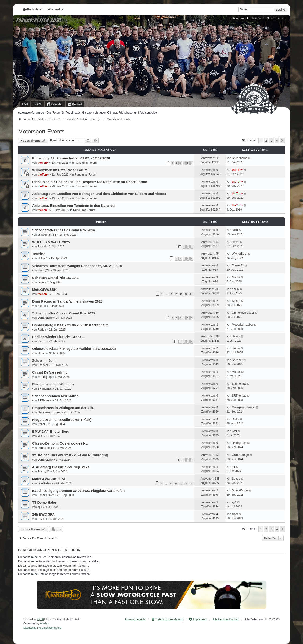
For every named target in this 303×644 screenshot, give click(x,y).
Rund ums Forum (86, 163)
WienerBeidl (240, 254)
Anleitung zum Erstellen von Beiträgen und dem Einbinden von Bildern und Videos (99, 194)
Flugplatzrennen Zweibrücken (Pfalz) (62, 420)
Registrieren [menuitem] (33, 9)
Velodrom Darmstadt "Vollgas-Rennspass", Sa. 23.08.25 (77, 266)
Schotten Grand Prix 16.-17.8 (55, 278)
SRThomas (45, 389)
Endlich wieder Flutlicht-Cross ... (59, 337)
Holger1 (43, 258)
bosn (41, 282)
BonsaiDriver (46, 495)
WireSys (44, 624)
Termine (39, 254)
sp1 (40, 507)
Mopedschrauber (243, 325)
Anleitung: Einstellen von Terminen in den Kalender (74, 206)
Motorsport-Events (41, 131)
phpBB (40, 619)
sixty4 (236, 242)
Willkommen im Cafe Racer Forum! (60, 170)
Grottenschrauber (243, 313)
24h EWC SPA (43, 514)
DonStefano (45, 318)
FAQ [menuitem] (25, 104)
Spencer (43, 365)
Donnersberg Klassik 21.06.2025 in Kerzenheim (70, 325)
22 (181, 483)
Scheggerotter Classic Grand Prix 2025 (64, 313)
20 (186, 294)
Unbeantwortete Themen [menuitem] (245, 18)
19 (181, 294)
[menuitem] (55, 104)
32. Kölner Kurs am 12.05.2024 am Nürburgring (70, 455)
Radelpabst (45, 448)
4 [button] (277, 141)
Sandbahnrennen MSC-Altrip (55, 396)
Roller (41, 424)
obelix (236, 289)
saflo (235, 230)
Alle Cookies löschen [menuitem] (226, 619)
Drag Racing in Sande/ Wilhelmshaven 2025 (67, 301)
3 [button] (271, 141)
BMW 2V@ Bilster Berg (51, 432)
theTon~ (43, 163)
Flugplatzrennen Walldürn (53, 384)
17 (171, 294)
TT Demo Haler (44, 503)
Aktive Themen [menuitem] (276, 18)
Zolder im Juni (44, 361)
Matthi (236, 277)
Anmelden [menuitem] (56, 9)
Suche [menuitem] (38, 104)
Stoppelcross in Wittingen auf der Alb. (63, 408)
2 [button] (266, 141)
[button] (282, 141)
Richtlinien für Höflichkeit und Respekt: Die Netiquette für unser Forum (90, 182)
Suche (281, 9)
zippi (235, 514)
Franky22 (44, 270)
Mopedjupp (45, 377)
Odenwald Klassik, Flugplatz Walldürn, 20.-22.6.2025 (74, 349)
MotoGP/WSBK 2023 (49, 479)
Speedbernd (240, 158)
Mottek (236, 372)
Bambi (42, 341)
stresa (42, 353)
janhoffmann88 (47, 235)
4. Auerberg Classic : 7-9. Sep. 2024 (61, 467)
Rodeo (42, 330)
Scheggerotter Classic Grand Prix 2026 (64, 230)
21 (191, 294)
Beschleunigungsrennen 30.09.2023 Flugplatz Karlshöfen (78, 491)
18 (176, 294)
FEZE (41, 519)
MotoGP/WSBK (44, 290)
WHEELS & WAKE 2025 (51, 242)
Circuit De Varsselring (50, 372)
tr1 (234, 467)
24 (191, 483)
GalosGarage (240, 455)
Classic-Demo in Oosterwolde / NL (60, 443)
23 (186, 483)
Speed (42, 247)
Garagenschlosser (49, 412)
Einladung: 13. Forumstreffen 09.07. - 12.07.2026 (71, 158)
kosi (40, 436)
